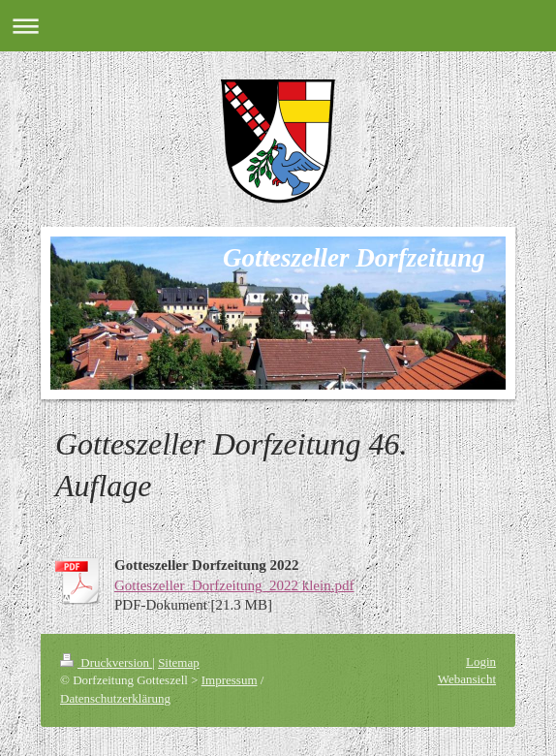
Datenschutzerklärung (115, 698)
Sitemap (179, 662)
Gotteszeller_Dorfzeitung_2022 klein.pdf (234, 585)
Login (481, 661)
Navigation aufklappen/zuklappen (278, 26)
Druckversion (106, 662)
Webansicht (467, 679)
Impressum (230, 680)
